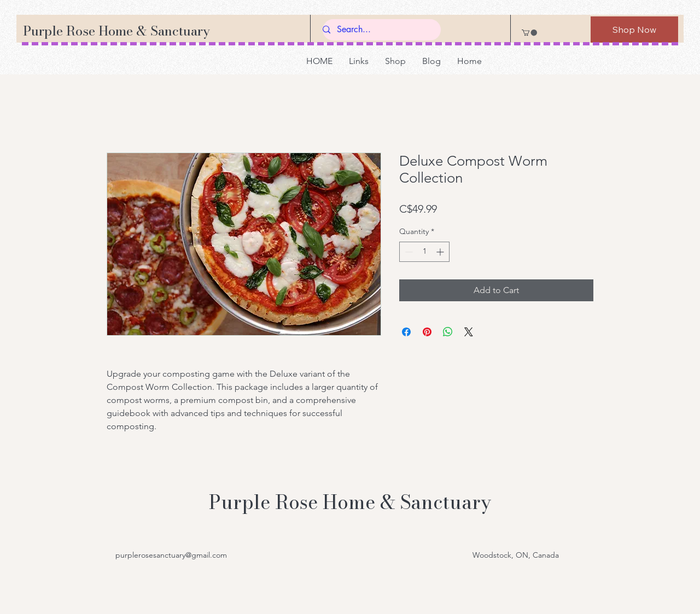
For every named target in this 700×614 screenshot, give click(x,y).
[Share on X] (469, 332)
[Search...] (377, 30)
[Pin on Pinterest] (427, 332)
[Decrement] (408, 252)
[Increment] (441, 252)
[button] (529, 33)
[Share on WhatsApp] (448, 332)
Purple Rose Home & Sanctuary (116, 31)
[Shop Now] (634, 30)
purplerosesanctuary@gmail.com (171, 555)
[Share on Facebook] (406, 332)
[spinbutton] (424, 252)
